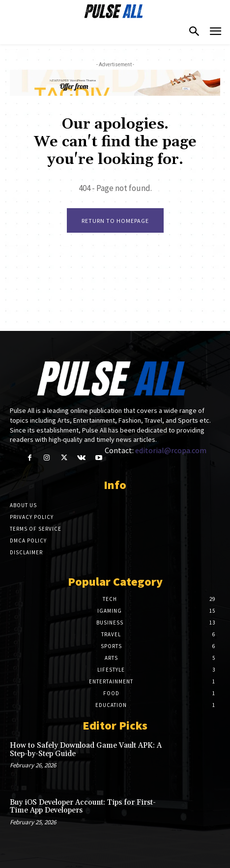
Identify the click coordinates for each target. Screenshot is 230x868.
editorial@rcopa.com (171, 450)
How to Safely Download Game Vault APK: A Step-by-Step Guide (86, 750)
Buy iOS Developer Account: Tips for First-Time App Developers (83, 807)
